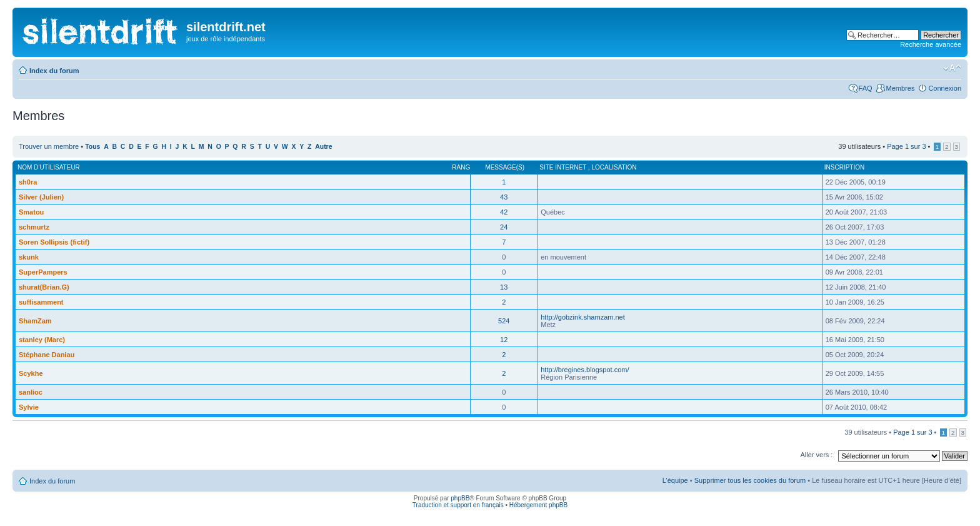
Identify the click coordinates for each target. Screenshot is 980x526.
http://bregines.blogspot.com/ (585, 370)
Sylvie (29, 407)
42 (504, 212)
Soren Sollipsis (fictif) (54, 242)
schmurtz (34, 227)
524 (504, 321)
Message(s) (505, 167)
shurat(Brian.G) (44, 287)
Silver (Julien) (41, 197)
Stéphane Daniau (47, 355)
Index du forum (54, 71)
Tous (92, 147)
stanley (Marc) (42, 340)
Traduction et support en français (458, 505)
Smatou (31, 212)
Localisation (614, 167)
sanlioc (31, 392)
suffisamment (41, 302)
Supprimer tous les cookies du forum (750, 480)
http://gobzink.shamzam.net (583, 317)
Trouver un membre (50, 146)
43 (504, 197)
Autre (323, 147)
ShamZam (35, 321)
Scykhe (31, 373)
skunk (29, 257)
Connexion (945, 88)
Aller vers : (816, 455)
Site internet (564, 167)
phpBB (460, 498)
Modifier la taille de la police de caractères (952, 68)
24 (504, 227)
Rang (461, 167)
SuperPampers (43, 272)
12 (504, 340)
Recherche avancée (931, 44)
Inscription (844, 167)
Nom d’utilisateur (49, 167)
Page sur (906, 146)
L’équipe (675, 480)
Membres (901, 88)
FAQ (866, 88)
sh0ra (28, 182)
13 (504, 287)
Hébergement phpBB (538, 505)
